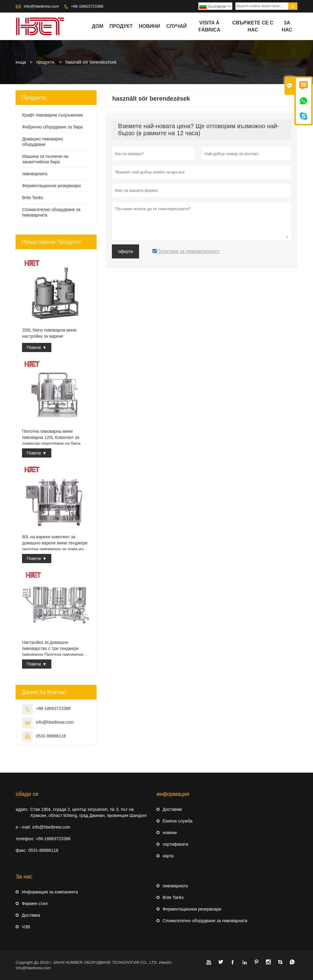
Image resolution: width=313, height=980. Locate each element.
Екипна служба (178, 821)
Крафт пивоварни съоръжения (52, 115)
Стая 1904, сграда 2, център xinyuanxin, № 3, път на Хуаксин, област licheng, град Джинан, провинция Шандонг (89, 812)
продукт (121, 26)
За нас (287, 26)
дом (98, 26)
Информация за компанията (50, 892)
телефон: (25, 839)
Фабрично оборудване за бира (52, 127)
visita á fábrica (209, 26)
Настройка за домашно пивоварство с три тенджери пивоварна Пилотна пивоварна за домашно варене (55, 649)
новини (149, 26)
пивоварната (35, 174)
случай (177, 26)
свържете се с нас (253, 26)
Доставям (172, 809)
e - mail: (23, 827)
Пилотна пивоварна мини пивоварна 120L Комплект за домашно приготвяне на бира (51, 437)
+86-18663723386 (87, 6)
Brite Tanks (33, 198)
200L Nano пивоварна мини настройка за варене (49, 333)
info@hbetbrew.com (41, 6)
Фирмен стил (35, 904)
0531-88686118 (51, 736)
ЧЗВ (26, 927)
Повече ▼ (37, 347)
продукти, (46, 62)
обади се (27, 794)
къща (21, 62)
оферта (125, 251)
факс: (21, 850)
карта (168, 856)
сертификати (175, 844)
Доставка (31, 915)
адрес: (22, 809)
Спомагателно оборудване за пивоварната (205, 921)
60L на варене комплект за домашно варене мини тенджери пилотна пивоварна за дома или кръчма (55, 543)
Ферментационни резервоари (51, 186)
